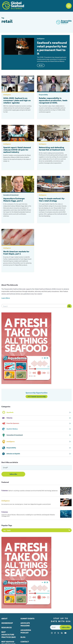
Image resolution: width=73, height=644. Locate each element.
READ (41, 65)
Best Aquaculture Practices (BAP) (9, 635)
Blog (23, 637)
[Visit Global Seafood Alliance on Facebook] (55, 633)
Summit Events (27, 619)
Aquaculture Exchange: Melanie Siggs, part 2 (14, 200)
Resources (7, 628)
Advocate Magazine (25, 624)
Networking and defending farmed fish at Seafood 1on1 (52, 149)
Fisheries (5, 491)
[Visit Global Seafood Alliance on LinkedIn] (62, 633)
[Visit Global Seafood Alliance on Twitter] (58, 633)
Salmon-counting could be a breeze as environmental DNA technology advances (33, 491)
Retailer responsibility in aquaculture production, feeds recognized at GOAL (53, 100)
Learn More (6, 298)
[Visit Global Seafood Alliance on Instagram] (52, 633)
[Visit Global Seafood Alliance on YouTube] (65, 633)
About (4, 619)
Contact (25, 642)
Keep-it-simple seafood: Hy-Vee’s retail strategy (52, 200)
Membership (7, 623)
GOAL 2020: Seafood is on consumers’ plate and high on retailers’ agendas (17, 100)
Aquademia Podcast (26, 631)
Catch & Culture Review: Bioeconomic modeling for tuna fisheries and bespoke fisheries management (28, 515)
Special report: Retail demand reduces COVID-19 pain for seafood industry (17, 150)
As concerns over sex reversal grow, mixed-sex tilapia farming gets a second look (26, 504)
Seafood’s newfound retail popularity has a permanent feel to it (52, 48)
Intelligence (5, 501)
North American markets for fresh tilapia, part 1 (16, 253)
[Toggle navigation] (69, 6)
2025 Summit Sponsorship (37, 396)
